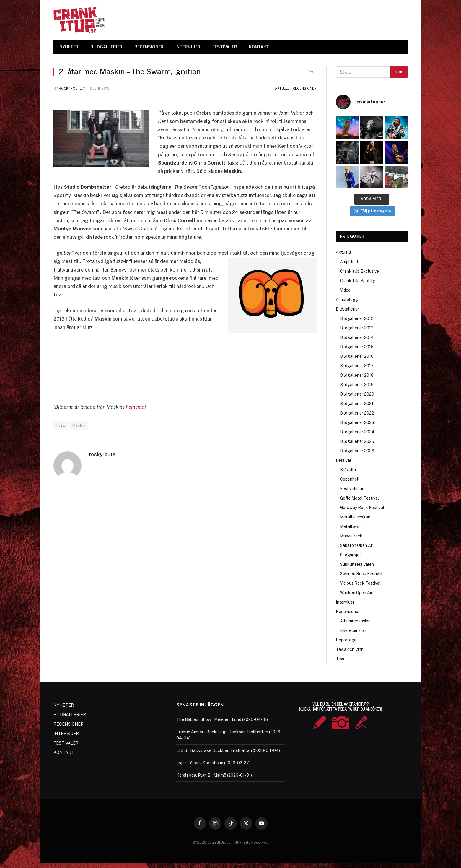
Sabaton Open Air (357, 545)
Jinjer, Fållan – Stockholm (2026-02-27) (213, 763)
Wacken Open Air (356, 593)
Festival (343, 460)
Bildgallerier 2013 (357, 328)
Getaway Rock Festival (362, 508)
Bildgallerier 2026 (357, 451)
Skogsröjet (351, 555)
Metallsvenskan (355, 517)
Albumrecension (355, 621)
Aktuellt (283, 88)
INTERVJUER (188, 47)
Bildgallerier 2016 (357, 356)
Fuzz (61, 425)
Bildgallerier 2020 (357, 394)
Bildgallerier (347, 309)
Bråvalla (348, 470)
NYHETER (69, 47)
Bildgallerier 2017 (357, 366)
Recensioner (305, 88)
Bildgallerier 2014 (357, 337)
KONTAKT (259, 47)
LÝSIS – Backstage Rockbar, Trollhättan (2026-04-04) (228, 750)
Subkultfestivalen (357, 564)
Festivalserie (352, 489)
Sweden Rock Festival (361, 574)
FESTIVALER (225, 47)
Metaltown (350, 526)
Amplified (349, 262)
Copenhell (350, 479)
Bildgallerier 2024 (357, 432)
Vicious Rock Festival (360, 583)
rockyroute (70, 88)
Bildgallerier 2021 (357, 404)
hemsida (135, 407)
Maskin (79, 425)
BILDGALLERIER (106, 47)
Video (345, 290)
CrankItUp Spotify (357, 281)
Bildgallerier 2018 (357, 375)
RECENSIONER (149, 47)
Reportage (346, 640)
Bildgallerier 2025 (357, 441)
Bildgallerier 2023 (357, 422)
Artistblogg (347, 300)
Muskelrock (351, 536)
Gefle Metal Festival (359, 498)
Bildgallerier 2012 (357, 318)
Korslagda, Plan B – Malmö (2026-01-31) (214, 775)
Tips (340, 659)
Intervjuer (345, 602)
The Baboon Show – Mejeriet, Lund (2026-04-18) (222, 719)
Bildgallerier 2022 (357, 413)
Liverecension (353, 630)
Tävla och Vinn (350, 649)
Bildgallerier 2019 (357, 385)
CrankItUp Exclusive (359, 271)
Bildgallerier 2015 (357, 347)
